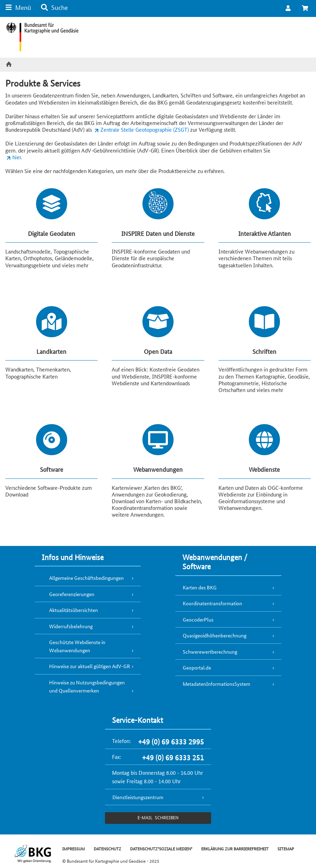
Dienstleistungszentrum (138, 797)
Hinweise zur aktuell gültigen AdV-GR (90, 666)
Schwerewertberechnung (210, 652)
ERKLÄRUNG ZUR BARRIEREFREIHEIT (235, 848)
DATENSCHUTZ (107, 848)
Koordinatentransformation (212, 603)
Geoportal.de (197, 667)
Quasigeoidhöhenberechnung (215, 635)
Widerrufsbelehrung (71, 626)
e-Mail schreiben (158, 817)
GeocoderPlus (198, 619)
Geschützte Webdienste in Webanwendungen (77, 646)
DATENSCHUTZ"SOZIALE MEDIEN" (161, 848)
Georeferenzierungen (72, 594)
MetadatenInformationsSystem (216, 684)
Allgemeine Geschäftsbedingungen (86, 578)
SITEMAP (286, 848)
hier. (17, 157)
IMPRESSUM (74, 848)
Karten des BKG (200, 587)
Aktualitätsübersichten (74, 610)
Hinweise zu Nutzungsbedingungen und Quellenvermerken (87, 686)
